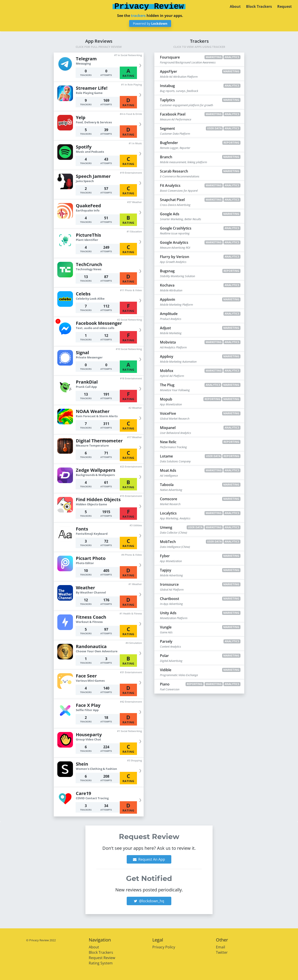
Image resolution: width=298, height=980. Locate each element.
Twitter (222, 952)
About (235, 6)
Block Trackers (259, 6)
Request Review (102, 958)
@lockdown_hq (149, 901)
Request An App (149, 859)
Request (285, 6)
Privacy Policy (164, 947)
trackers (138, 16)
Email (220, 947)
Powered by (150, 23)
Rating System (101, 963)
